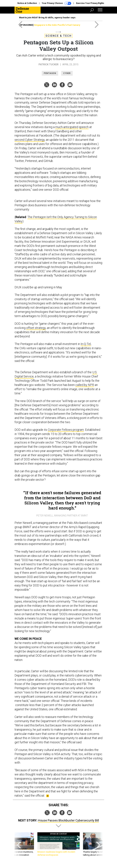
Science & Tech (59, 36)
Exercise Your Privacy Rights (90, 3)
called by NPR (85, 385)
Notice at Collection (27, 3)
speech (84, 127)
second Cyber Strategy (30, 140)
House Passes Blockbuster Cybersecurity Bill (68, 820)
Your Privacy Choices (56, 3)
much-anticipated (67, 127)
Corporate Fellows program (66, 430)
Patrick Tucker (49, 64)
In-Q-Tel (86, 344)
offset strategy (36, 328)
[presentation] (19, 846)
